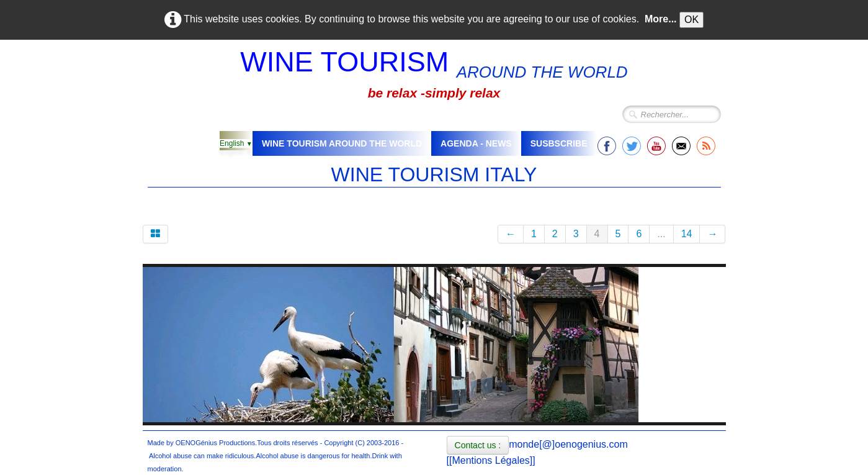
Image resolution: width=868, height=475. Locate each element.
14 (687, 234)
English (236, 143)
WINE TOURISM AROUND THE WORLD (342, 143)
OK (691, 20)
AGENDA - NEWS (476, 143)
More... (661, 19)
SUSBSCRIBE (559, 143)
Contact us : (478, 445)
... (661, 234)
